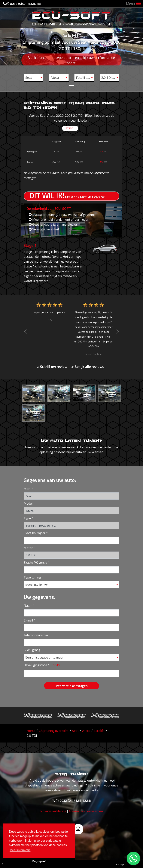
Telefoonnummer (36, 635)
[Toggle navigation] (138, 4)
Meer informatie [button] (20, 850)
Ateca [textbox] (55, 78)
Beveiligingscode (35, 665)
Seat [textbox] (29, 78)
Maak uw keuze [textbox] (37, 585)
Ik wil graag (32, 650)
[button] (11, 45)
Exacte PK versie (35, 562)
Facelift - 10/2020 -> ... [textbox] (85, 78)
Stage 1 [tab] (70, 128)
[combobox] (33, 77)
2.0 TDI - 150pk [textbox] (110, 78)
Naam (28, 606)
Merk (27, 489)
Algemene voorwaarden (86, 828)
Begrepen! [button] (39, 861)
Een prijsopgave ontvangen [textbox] (45, 657)
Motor (28, 548)
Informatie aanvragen (72, 686)
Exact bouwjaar (35, 533)
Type (27, 518)
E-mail (28, 620)
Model (28, 503)
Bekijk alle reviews (88, 367)
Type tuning (32, 577)
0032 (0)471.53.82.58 (22, 4)
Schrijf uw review (52, 367)
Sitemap (119, 864)
